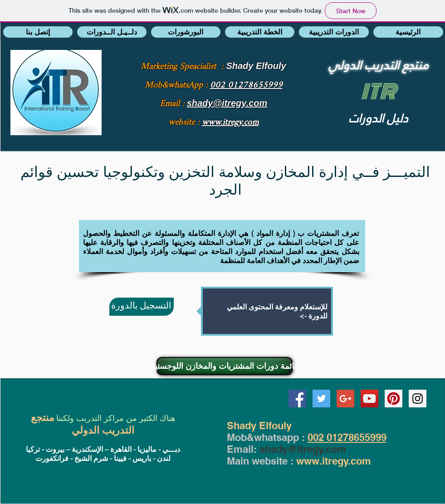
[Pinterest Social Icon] (394, 399)
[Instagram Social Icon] (418, 399)
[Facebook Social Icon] (297, 399)
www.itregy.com (334, 461)
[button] (38, 32)
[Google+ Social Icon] (345, 399)
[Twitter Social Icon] (321, 399)
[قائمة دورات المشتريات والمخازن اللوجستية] (225, 366)
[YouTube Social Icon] (369, 399)
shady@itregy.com (303, 449)
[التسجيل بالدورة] (142, 307)
